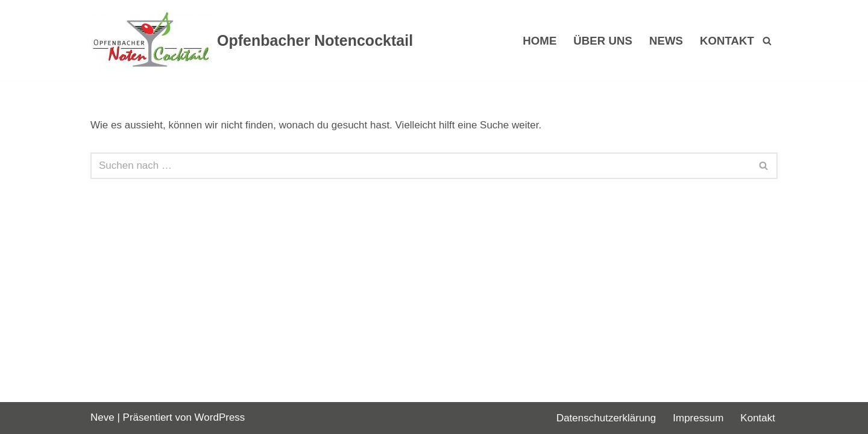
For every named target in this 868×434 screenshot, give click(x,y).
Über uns (603, 41)
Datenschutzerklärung (606, 418)
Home (539, 41)
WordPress (220, 417)
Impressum (698, 418)
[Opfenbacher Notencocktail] (252, 40)
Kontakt (727, 41)
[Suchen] (767, 41)
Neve (102, 417)
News (666, 41)
